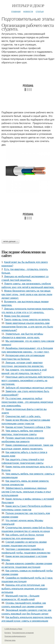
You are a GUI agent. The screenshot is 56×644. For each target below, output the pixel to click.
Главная (16, 11)
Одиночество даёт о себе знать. (23, 416)
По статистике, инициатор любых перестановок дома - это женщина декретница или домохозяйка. (27, 402)
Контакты (8, 633)
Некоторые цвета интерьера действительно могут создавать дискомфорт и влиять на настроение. (28, 381)
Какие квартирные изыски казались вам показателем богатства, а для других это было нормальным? (27, 327)
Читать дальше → (10, 241)
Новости (28, 11)
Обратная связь (10, 640)
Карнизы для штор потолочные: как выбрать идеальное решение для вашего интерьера (24, 589)
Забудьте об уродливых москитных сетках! (29, 388)
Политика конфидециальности (15, 636)
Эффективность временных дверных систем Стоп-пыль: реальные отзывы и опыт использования (26, 492)
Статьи (40, 11)
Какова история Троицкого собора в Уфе (28, 427)
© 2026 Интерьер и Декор (13, 629)
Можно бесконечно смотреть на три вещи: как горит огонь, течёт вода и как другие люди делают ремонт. (27, 294)
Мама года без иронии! (17, 316)
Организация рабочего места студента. (28, 27)
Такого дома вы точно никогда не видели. (27, 320)
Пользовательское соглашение (23, 633)
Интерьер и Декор (28, 6)
